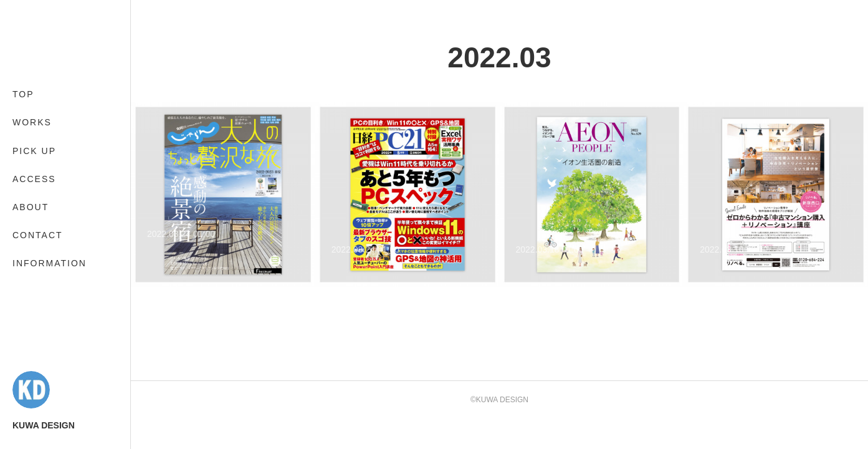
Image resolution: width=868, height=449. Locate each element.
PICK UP (34, 151)
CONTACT (38, 235)
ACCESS (34, 179)
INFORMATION (50, 263)
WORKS (32, 122)
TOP (23, 94)
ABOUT (31, 207)
